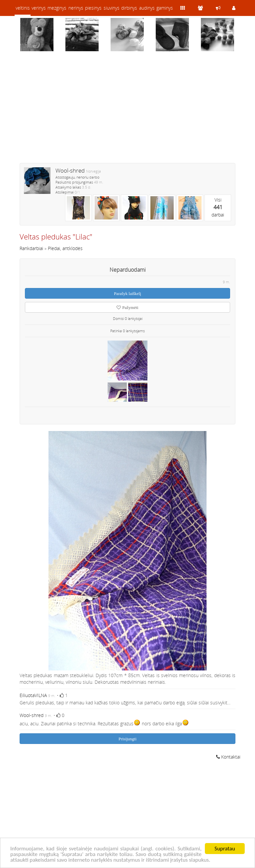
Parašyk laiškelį (127, 293)
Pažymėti (127, 307)
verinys (39, 8)
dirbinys (129, 8)
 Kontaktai (228, 757)
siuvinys (112, 8)
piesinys (93, 8)
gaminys (165, 8)
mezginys (57, 8)
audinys (147, 8)
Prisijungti (127, 739)
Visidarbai (218, 207)
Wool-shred (70, 170)
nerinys (76, 8)
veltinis (23, 8)
